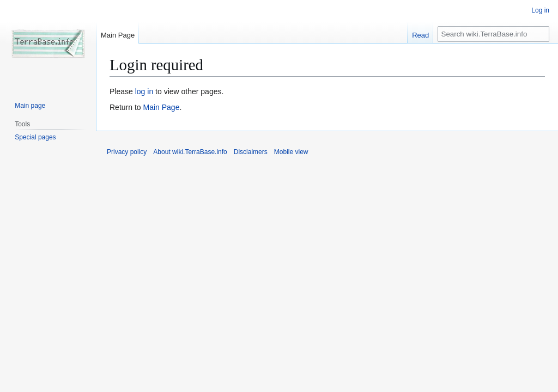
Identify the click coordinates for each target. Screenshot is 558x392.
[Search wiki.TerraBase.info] (493, 34)
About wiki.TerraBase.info (190, 152)
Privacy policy (127, 152)
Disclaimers (251, 152)
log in (144, 91)
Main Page (161, 107)
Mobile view (291, 152)
